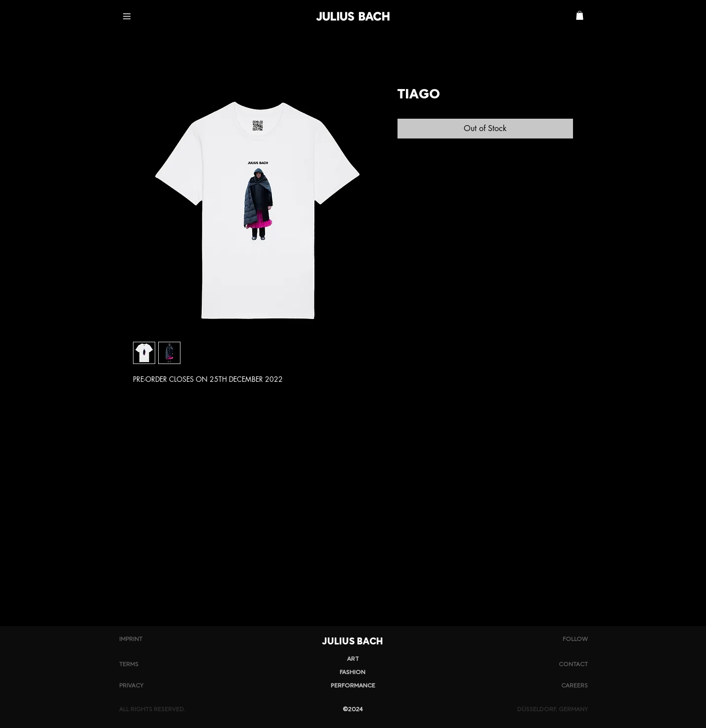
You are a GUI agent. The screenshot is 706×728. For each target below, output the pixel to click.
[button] (127, 16)
